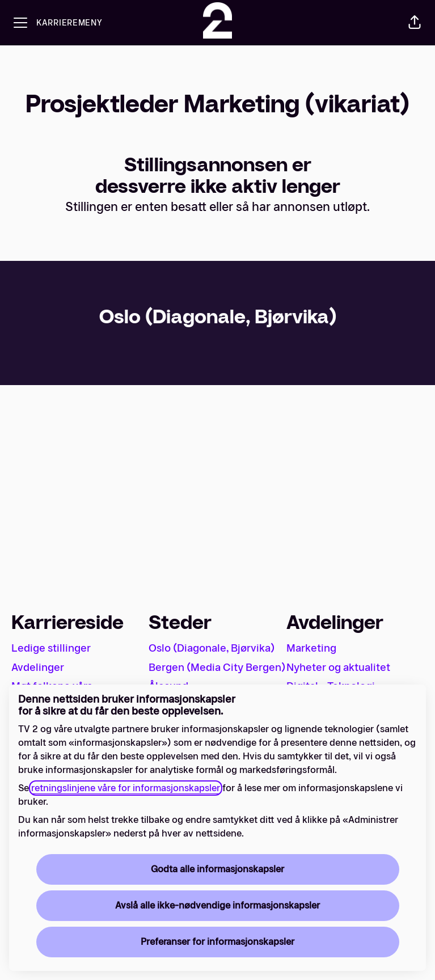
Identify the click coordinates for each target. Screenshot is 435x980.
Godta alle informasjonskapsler (217, 869)
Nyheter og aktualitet (338, 668)
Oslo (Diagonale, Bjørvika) (212, 648)
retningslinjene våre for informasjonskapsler (126, 788)
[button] (415, 23)
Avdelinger (38, 668)
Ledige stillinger (51, 648)
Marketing (311, 648)
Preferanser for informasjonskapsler (217, 942)
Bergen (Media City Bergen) (217, 668)
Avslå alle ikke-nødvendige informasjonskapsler (217, 905)
